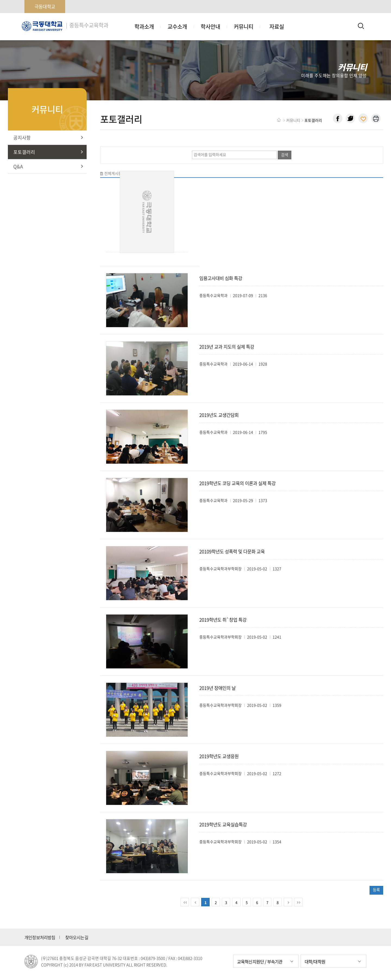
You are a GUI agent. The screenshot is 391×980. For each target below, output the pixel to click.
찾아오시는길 (77, 937)
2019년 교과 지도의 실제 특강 (227, 347)
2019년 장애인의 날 (217, 688)
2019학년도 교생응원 (219, 756)
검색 (285, 155)
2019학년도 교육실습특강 (223, 824)
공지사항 (22, 137)
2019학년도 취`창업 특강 (223, 620)
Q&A (18, 166)
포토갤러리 (24, 152)
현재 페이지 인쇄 (376, 118)
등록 (376, 890)
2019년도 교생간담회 (219, 415)
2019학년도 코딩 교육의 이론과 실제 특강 (237, 483)
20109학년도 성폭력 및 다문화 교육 (232, 551)
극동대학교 (45, 6)
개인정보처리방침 (40, 937)
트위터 (350, 118)
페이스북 (338, 118)
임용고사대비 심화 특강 (221, 278)
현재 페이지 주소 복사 (363, 118)
